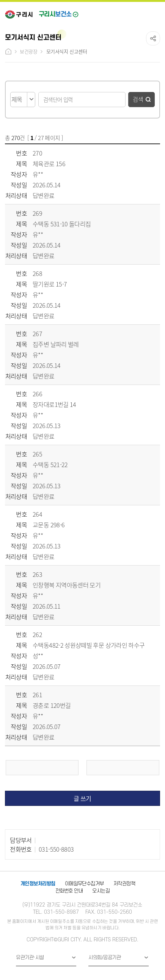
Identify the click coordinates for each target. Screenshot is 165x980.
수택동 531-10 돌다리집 (62, 224)
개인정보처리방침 (38, 884)
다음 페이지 (123, 768)
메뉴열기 (155, 12)
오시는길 (101, 891)
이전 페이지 (42, 768)
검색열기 (138, 12)
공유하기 (153, 38)
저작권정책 (124, 884)
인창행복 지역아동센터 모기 (67, 585)
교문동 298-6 (49, 525)
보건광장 (28, 51)
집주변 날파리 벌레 (56, 344)
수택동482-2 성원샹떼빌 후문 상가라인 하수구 (89, 645)
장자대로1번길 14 (54, 404)
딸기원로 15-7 (50, 284)
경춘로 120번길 (52, 705)
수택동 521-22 (50, 464)
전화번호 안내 (69, 891)
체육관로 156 (49, 164)
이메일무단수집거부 (84, 884)
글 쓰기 (82, 798)
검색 (138, 99)
